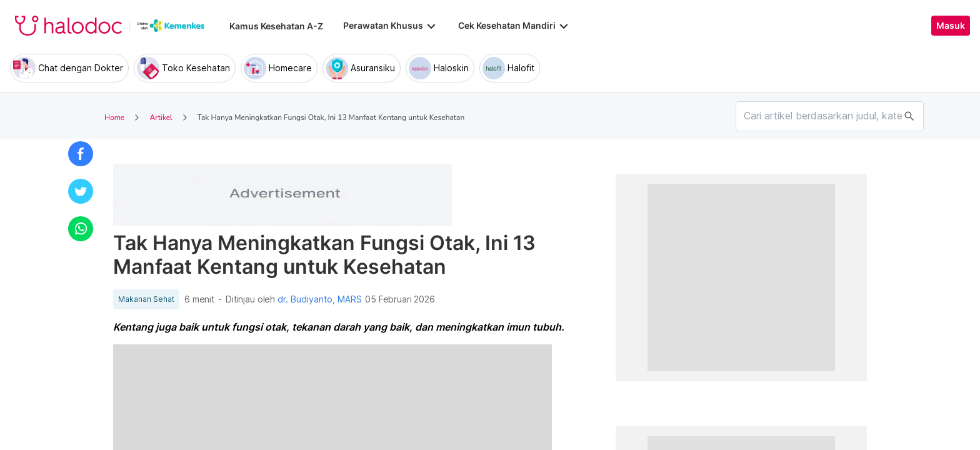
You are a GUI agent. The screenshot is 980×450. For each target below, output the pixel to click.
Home (114, 117)
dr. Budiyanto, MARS (320, 299)
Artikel (161, 117)
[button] (81, 154)
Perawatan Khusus (391, 26)
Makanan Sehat (146, 299)
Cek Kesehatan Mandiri (514, 26)
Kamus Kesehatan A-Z (276, 26)
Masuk (951, 26)
